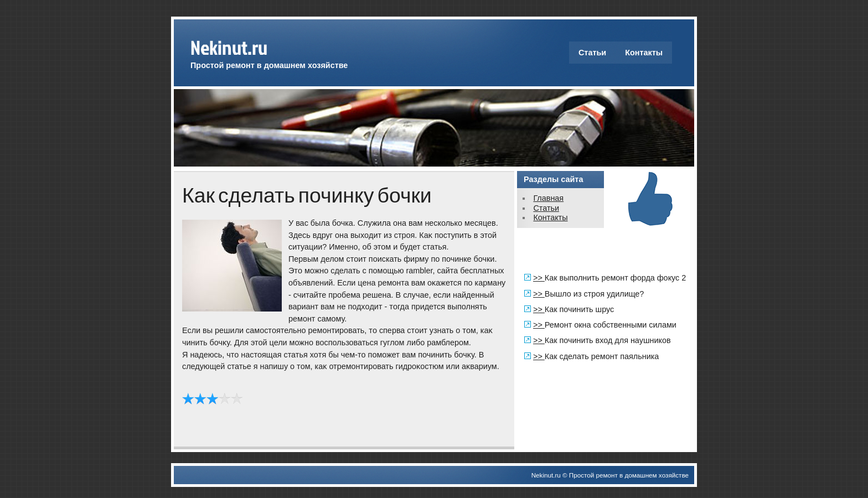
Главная (548, 198)
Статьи (592, 53)
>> (539, 278)
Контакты (644, 53)
